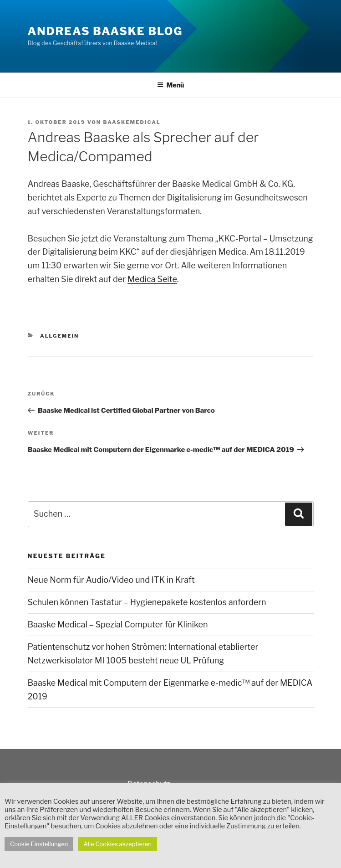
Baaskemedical (132, 122)
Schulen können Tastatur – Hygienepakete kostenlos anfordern (147, 602)
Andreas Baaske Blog (105, 31)
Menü (171, 85)
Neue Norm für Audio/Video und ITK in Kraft (111, 580)
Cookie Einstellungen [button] (39, 844)
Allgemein (59, 336)
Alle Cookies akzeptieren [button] (117, 844)
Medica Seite (152, 279)
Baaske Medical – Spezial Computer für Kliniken (118, 624)
